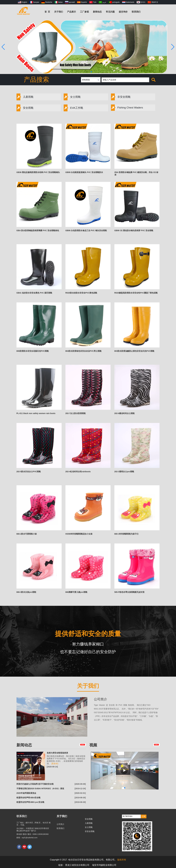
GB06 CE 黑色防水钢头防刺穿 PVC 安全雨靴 (134, 230)
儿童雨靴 (25, 97)
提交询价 (123, 12)
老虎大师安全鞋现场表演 (57, 753)
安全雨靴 (25, 108)
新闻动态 (97, 12)
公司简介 (101, 699)
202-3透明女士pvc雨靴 (124, 472)
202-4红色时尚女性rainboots (78, 472)
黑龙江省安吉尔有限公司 (77, 865)
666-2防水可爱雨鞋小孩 (27, 534)
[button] (85, 72)
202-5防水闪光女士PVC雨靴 (29, 472)
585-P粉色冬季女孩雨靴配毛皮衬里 (129, 592)
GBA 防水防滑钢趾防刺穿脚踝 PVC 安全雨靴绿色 (38, 230)
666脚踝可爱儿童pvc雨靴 (76, 592)
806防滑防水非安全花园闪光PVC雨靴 (33, 351)
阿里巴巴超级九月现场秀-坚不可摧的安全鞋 (35, 784)
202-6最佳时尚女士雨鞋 (125, 413)
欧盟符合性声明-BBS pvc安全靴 (30, 802)
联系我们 (136, 12)
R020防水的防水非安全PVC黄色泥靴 (81, 293)
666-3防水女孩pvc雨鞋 (26, 592)
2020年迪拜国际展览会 (26, 793)
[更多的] (55, 764)
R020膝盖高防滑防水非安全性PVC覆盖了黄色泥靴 (136, 293)
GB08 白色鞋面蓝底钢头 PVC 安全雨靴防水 (84, 172)
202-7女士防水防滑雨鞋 (76, 413)
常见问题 (110, 12)
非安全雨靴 (121, 97)
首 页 (47, 12)
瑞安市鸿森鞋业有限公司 (104, 865)
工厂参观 (84, 12)
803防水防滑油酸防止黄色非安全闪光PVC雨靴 (134, 351)
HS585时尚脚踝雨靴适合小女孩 (79, 534)
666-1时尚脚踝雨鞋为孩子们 (127, 534)
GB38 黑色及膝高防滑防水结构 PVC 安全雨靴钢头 (38, 172)
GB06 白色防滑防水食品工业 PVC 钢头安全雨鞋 (86, 230)
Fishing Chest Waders (127, 108)
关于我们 (59, 12)
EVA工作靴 (73, 108)
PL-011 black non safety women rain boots (36, 413)
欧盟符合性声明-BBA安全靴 (29, 798)
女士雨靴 (72, 97)
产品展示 (71, 12)
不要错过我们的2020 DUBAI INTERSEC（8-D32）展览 (40, 789)
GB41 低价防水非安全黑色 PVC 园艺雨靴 (34, 293)
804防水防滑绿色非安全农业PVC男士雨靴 (83, 351)
